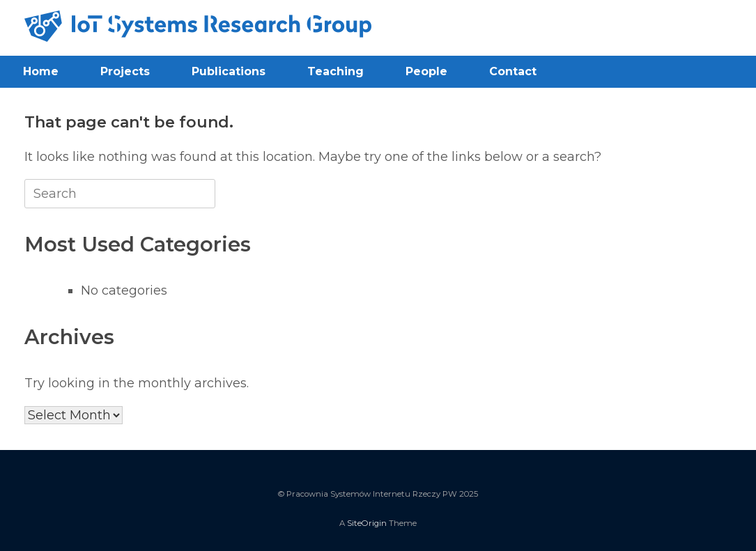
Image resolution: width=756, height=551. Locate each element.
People (426, 71)
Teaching (335, 71)
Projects (125, 71)
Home (41, 71)
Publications (229, 71)
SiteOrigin (367, 523)
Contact (513, 71)
